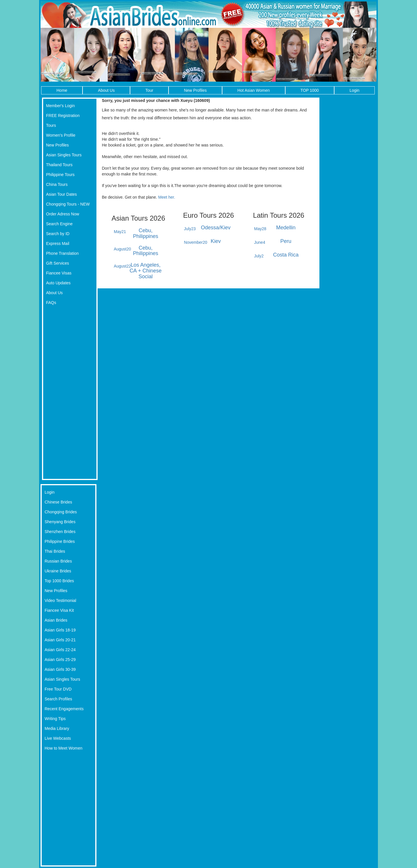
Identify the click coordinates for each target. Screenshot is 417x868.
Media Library (57, 728)
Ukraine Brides (58, 571)
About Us (106, 90)
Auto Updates (58, 283)
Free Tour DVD (58, 689)
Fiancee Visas (59, 273)
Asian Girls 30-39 (60, 669)
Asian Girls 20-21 (60, 640)
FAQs (51, 303)
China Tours (57, 184)
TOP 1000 (310, 90)
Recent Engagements (64, 709)
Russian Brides (58, 561)
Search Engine (59, 224)
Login (354, 90)
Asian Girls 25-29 (60, 660)
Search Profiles (58, 699)
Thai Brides (55, 551)
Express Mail (58, 243)
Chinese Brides (58, 502)
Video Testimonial (60, 600)
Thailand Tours (59, 165)
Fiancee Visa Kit (59, 610)
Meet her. (167, 197)
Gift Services (57, 263)
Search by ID (58, 234)
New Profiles (195, 90)
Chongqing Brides (61, 512)
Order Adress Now (63, 214)
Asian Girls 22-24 (60, 650)
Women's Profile (61, 135)
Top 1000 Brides (59, 581)
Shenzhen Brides (60, 532)
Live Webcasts (58, 738)
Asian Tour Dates (61, 194)
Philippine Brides (60, 541)
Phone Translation (62, 253)
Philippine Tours (60, 175)
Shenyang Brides (60, 522)
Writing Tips (55, 719)
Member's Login (60, 106)
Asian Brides (56, 620)
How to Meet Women (63, 748)
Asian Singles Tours (64, 155)
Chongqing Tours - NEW (68, 204)
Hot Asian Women (254, 90)
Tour (149, 90)
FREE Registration (63, 116)
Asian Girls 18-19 (60, 630)
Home (62, 90)
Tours (51, 125)
